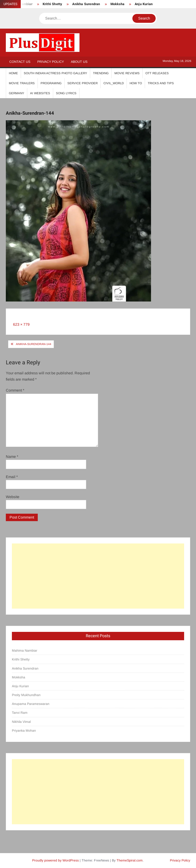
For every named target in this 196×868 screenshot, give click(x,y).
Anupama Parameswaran (31, 704)
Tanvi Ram (20, 713)
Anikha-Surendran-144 (34, 344)
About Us (79, 62)
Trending (101, 73)
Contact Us (20, 62)
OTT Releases (157, 73)
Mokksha (117, 4)
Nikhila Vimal (21, 722)
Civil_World (114, 83)
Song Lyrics (66, 93)
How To (136, 83)
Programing (51, 83)
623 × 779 (21, 324)
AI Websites (40, 93)
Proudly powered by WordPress (55, 860)
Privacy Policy (51, 62)
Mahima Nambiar (25, 650)
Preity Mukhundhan (26, 695)
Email (12, 477)
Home (13, 73)
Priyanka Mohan (24, 731)
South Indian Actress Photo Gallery (55, 73)
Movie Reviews (127, 73)
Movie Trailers (22, 83)
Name (12, 457)
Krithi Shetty (52, 4)
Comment (15, 390)
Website (13, 497)
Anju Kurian (144, 4)
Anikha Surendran (86, 4)
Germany (17, 93)
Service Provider (83, 83)
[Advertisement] (98, 576)
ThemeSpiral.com (130, 860)
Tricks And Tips (161, 83)
